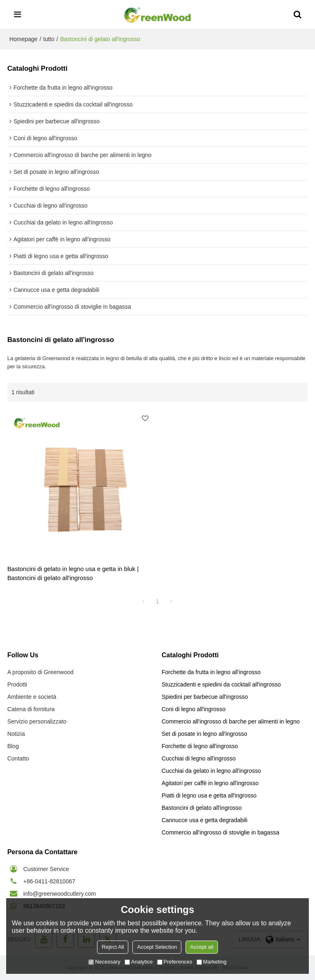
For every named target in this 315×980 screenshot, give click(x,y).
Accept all (202, 947)
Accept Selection (157, 947)
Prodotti (17, 684)
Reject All (113, 947)
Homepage (24, 39)
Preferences (175, 962)
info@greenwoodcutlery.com (60, 894)
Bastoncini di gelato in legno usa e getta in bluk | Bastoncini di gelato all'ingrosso (73, 573)
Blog (13, 746)
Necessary (104, 962)
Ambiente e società (32, 697)
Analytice (139, 962)
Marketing (212, 962)
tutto (49, 39)
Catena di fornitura (31, 709)
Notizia (16, 734)
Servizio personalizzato (37, 721)
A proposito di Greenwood (41, 672)
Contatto (18, 758)
